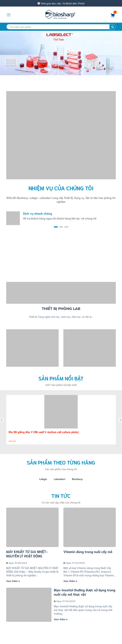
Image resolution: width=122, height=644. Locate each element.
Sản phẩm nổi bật (61, 378)
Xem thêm (13, 581)
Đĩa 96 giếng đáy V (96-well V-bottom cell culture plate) (44, 432)
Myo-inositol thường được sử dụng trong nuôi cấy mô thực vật (85, 593)
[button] (56, 227)
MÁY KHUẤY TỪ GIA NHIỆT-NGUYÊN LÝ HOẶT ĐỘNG (27, 554)
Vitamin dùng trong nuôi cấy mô (88, 552)
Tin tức (61, 496)
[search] (61, 27)
